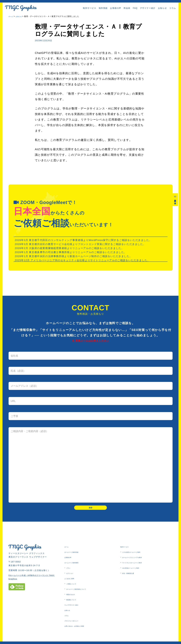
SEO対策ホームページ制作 (137, 570)
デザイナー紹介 (148, 8)
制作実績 (103, 8)
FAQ (135, 8)
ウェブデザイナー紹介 (77, 607)
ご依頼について (75, 586)
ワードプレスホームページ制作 (140, 565)
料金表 (127, 8)
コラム (173, 8)
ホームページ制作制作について (84, 591)
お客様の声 (116, 8)
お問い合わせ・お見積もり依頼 (82, 628)
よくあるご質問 (73, 580)
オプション (73, 575)
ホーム (68, 549)
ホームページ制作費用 (77, 565)
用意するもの (74, 596)
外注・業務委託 (132, 575)
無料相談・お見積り (175, 201)
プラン (70, 570)
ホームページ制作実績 (77, 554)
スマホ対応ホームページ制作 (138, 554)
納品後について (75, 602)
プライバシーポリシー (77, 623)
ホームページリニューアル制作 (140, 559)
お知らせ (162, 8)
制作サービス (90, 8)
